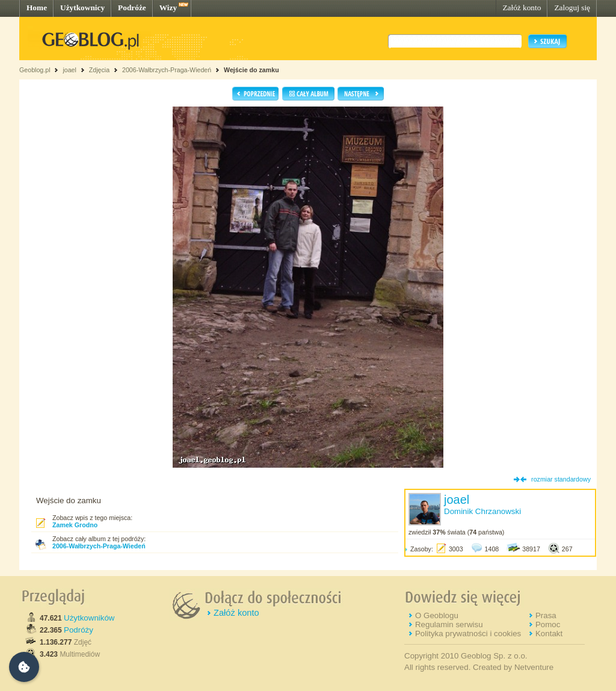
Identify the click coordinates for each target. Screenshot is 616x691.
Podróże (132, 8)
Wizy (168, 8)
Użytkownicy (82, 8)
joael (69, 70)
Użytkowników (89, 618)
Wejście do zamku (251, 70)
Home (37, 8)
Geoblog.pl (35, 70)
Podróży (79, 630)
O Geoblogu (437, 615)
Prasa (546, 615)
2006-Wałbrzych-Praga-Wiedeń (167, 70)
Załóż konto (522, 8)
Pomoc (548, 624)
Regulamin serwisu (449, 624)
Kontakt (549, 634)
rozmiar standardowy (561, 479)
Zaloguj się (572, 8)
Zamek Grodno (75, 525)
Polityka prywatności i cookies (468, 634)
